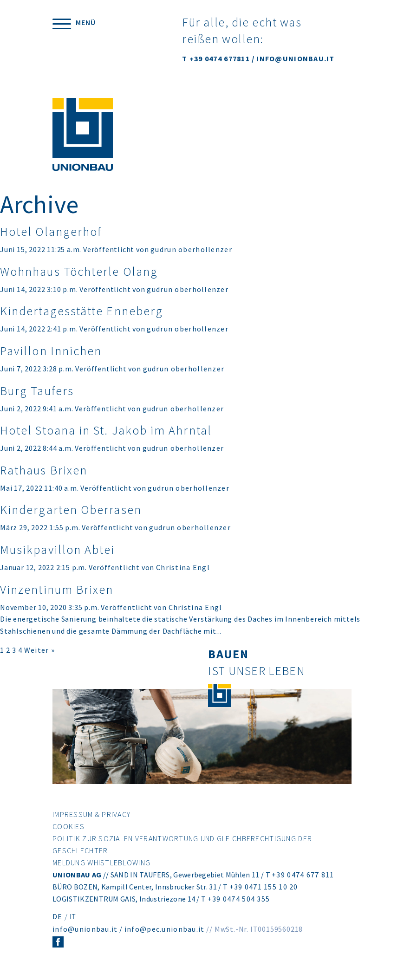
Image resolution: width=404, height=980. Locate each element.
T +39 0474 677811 (216, 58)
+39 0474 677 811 (303, 875)
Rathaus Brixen (44, 470)
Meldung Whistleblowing (101, 863)
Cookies (68, 826)
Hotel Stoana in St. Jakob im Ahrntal (106, 430)
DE (58, 916)
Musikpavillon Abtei (58, 549)
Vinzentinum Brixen (57, 589)
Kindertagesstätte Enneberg (81, 311)
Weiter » (39, 650)
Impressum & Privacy (91, 814)
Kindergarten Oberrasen (71, 509)
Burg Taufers (37, 391)
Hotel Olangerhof (51, 231)
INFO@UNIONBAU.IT (295, 58)
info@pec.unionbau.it (165, 929)
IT (73, 916)
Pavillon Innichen (51, 351)
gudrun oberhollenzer (191, 249)
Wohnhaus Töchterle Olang (79, 271)
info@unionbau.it (85, 929)
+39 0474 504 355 (239, 899)
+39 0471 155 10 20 (264, 887)
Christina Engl (183, 567)
